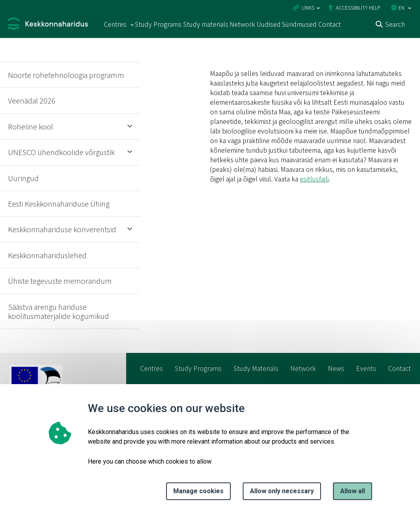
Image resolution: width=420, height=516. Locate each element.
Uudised (268, 24)
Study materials (206, 24)
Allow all (353, 491)
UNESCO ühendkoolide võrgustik (61, 152)
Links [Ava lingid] (308, 7)
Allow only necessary (282, 491)
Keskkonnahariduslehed (47, 255)
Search (395, 24)
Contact (330, 24)
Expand (130, 127)
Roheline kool (31, 126)
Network (242, 24)
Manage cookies (198, 491)
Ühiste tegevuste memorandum (60, 281)
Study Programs (158, 24)
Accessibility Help (358, 7)
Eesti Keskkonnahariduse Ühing (59, 203)
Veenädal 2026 (32, 100)
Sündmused (299, 24)
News (336, 368)
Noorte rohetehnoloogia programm (66, 75)
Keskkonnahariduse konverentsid (62, 229)
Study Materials (256, 368)
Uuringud (23, 178)
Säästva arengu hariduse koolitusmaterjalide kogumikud (58, 311)
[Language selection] (410, 8)
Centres (152, 368)
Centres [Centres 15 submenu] (115, 24)
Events (366, 368)
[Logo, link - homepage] (48, 25)
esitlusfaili (314, 179)
